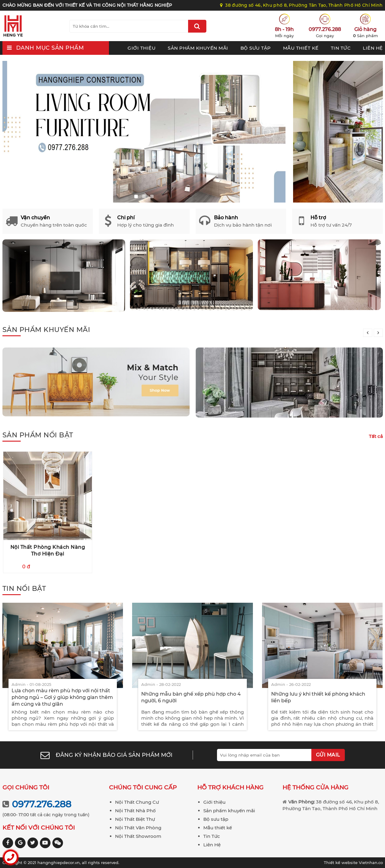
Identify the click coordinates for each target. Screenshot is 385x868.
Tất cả (376, 436)
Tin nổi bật (24, 589)
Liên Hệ (373, 48)
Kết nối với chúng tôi (39, 828)
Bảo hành (226, 218)
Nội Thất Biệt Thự (135, 819)
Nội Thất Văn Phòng (138, 828)
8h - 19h (284, 29)
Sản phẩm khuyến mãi (198, 48)
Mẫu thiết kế (301, 48)
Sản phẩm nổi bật (38, 435)
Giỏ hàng (365, 29)
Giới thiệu (142, 48)
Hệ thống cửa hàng (315, 787)
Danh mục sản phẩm (50, 48)
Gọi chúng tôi (26, 787)
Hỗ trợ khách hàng (230, 787)
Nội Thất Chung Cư (137, 802)
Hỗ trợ (318, 218)
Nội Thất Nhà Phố (135, 811)
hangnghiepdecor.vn (59, 863)
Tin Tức (341, 48)
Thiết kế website (341, 863)
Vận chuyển (35, 218)
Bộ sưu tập (256, 48)
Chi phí (126, 218)
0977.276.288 (325, 29)
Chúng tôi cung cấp (143, 787)
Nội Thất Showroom (138, 836)
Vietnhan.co (353, 863)
